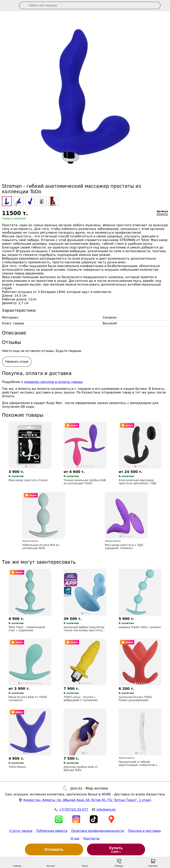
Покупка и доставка (144, 831)
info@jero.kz (106, 810)
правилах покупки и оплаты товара (53, 382)
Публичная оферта (52, 831)
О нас (75, 838)
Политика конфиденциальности (98, 831)
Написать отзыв (17, 362)
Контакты (91, 838)
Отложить (54, 849)
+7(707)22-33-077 (73, 810)
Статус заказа (21, 831)
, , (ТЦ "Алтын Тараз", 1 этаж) (87, 800)
